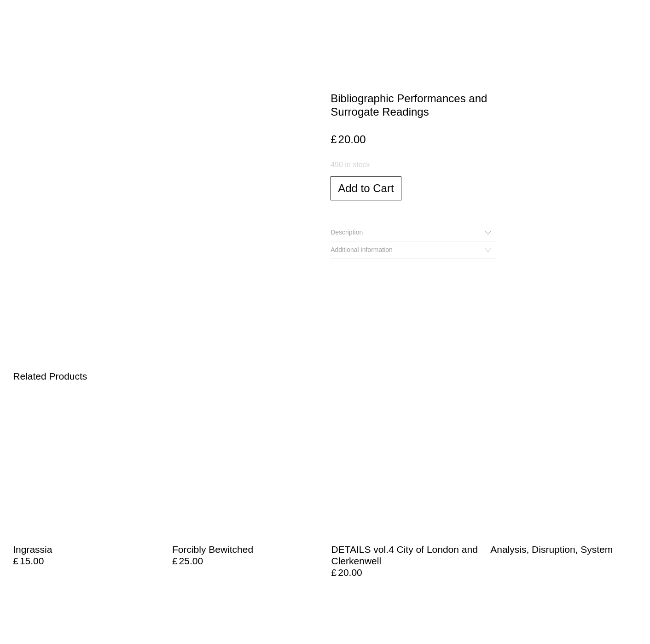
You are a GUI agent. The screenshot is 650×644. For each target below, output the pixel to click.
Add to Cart (366, 188)
